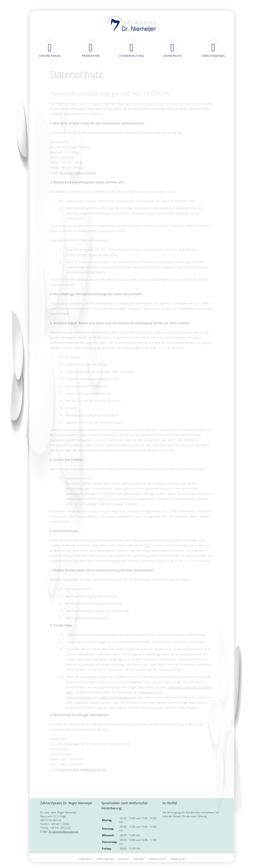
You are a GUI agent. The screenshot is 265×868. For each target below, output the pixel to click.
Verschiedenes (213, 56)
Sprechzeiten (105, 859)
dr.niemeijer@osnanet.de (78, 173)
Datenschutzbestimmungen (118, 697)
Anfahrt (124, 859)
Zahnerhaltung (132, 56)
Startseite (85, 859)
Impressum (178, 859)
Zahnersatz (173, 56)
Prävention (91, 56)
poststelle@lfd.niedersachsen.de (82, 770)
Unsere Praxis (50, 56)
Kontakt (139, 859)
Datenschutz (157, 859)
